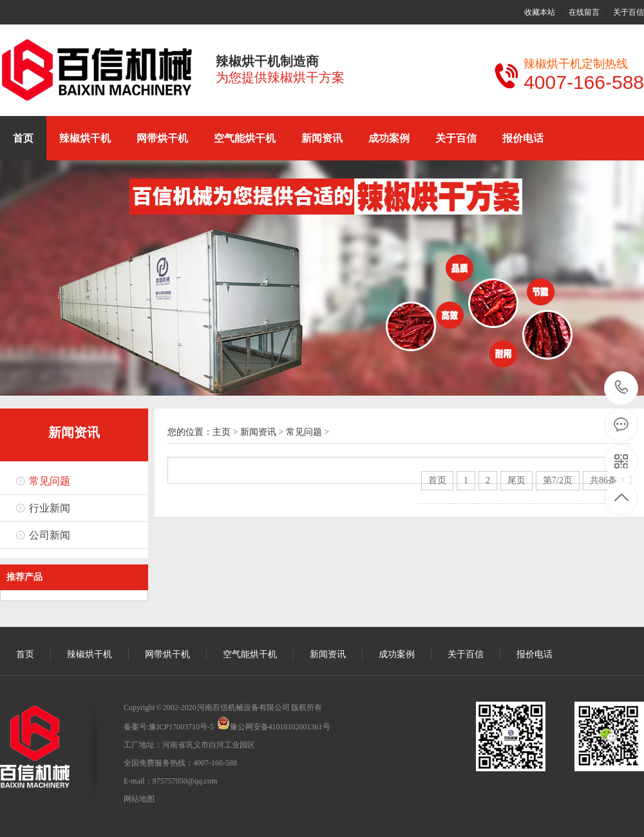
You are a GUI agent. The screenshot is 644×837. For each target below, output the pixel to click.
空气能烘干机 (245, 138)
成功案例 (389, 138)
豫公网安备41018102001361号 (280, 727)
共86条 (603, 480)
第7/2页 (558, 480)
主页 (222, 432)
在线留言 (584, 12)
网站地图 (139, 799)
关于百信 (629, 12)
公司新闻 (50, 535)
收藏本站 (540, 12)
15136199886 (622, 388)
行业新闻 (50, 508)
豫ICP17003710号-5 (181, 727)
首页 (23, 138)
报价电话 (523, 138)
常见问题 (50, 481)
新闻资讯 (322, 138)
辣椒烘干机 (85, 138)
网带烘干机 (162, 138)
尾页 (516, 480)
